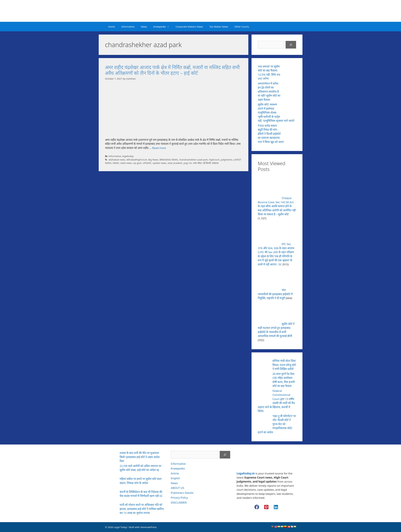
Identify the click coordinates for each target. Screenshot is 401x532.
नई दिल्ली (207, 163)
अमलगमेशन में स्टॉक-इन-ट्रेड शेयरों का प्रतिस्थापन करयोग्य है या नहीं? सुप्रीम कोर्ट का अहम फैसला (269, 92)
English (175, 478)
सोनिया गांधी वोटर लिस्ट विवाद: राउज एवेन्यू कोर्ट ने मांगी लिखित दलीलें (284, 365)
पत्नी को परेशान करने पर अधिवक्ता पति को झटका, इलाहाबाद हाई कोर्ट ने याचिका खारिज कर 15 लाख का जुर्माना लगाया (142, 509)
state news (126, 163)
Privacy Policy (179, 498)
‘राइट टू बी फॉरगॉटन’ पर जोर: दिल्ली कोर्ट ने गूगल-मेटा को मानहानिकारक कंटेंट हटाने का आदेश (277, 424)
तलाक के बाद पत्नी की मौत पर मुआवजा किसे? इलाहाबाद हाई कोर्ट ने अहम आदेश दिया (140, 457)
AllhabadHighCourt (137, 160)
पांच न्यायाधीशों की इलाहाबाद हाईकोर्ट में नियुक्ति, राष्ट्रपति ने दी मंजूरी (275, 294)
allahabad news (117, 160)
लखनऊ (215, 163)
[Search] (291, 45)
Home (112, 27)
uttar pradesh (175, 163)
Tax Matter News (219, 27)
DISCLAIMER (179, 502)
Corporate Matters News (189, 27)
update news (159, 163)
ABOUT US (177, 488)
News (144, 27)
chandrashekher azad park (193, 160)
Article (175, 473)
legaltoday (128, 156)
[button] (257, 507)
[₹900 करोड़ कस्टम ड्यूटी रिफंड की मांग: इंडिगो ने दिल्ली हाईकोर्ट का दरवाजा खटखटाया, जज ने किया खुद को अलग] (290, 130)
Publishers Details (182, 493)
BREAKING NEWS (169, 160)
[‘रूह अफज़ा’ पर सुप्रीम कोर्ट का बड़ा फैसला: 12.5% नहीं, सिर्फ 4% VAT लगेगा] (290, 71)
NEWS (116, 163)
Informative (128, 27)
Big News (153, 160)
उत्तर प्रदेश (197, 163)
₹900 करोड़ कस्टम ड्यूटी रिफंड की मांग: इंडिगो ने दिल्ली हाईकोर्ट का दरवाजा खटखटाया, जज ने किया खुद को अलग (271, 134)
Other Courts (242, 27)
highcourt (214, 160)
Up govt (137, 163)
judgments (226, 160)
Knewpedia (163, 27)
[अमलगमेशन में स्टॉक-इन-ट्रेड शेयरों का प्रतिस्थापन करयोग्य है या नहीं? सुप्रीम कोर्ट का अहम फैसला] (290, 88)
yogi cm (188, 163)
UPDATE (147, 163)
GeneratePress (148, 527)
